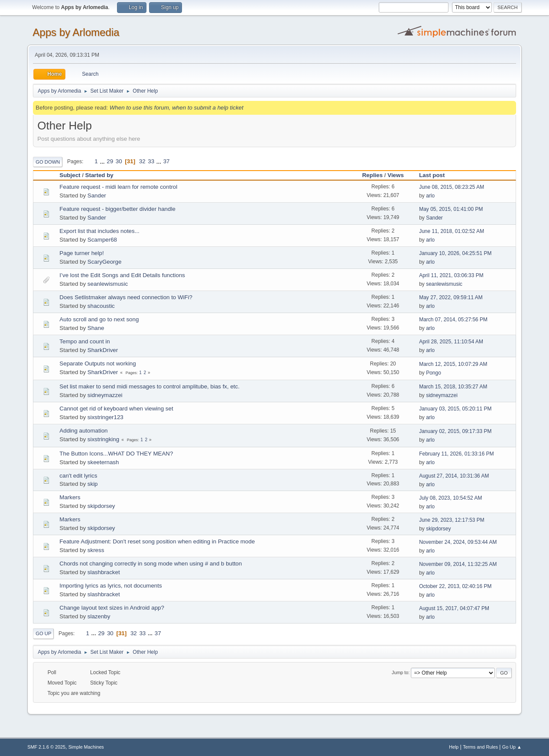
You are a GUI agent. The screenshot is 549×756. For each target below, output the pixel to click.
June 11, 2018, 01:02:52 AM (452, 231)
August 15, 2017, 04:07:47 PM (454, 608)
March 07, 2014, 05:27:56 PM (453, 320)
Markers (70, 497)
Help (454, 747)
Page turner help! (81, 253)
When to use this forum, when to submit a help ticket (177, 108)
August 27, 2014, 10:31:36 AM (454, 476)
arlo (430, 196)
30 (119, 161)
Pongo (434, 373)
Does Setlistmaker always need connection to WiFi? (126, 297)
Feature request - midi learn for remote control (118, 187)
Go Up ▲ (512, 747)
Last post (432, 175)
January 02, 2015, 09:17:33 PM (455, 431)
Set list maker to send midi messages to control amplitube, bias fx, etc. (149, 386)
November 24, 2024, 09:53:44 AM (458, 542)
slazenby (99, 616)
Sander (97, 195)
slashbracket (104, 572)
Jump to (400, 672)
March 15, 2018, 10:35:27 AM (453, 387)
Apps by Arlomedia (76, 32)
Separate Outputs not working (97, 363)
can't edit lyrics (78, 476)
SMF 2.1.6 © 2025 (46, 747)
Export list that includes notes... (99, 231)
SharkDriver (103, 350)
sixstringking (103, 439)
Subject (70, 175)
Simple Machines (86, 747)
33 (151, 161)
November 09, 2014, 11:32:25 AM (458, 564)
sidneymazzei (105, 395)
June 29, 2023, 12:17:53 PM (452, 520)
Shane (96, 328)
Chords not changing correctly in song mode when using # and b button (151, 564)
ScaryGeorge (105, 262)
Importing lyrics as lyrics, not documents (110, 586)
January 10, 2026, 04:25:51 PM (455, 253)
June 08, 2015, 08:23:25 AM (452, 187)
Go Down (48, 162)
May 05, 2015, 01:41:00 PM (451, 209)
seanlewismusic (108, 284)
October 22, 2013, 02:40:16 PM (455, 586)
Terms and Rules (480, 747)
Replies (372, 175)
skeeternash (103, 462)
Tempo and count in (84, 341)
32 (142, 161)
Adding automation (83, 431)
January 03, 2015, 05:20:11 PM (455, 409)
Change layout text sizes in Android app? (112, 608)
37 (167, 161)
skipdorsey (101, 506)
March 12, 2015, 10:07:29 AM (453, 364)
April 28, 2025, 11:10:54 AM (451, 342)
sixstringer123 (106, 417)
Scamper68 (102, 240)
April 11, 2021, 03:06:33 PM (451, 275)
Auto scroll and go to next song (99, 319)
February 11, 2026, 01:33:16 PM (456, 454)
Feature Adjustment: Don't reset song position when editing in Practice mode (157, 541)
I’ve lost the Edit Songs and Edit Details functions (122, 275)
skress (96, 550)
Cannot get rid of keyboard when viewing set (116, 409)
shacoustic (101, 306)
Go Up (43, 633)
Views (396, 175)
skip (93, 484)
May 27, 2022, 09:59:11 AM (451, 297)
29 (110, 161)
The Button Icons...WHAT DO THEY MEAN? (116, 454)
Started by (103, 175)
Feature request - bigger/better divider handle (117, 209)
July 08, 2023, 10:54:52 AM (450, 498)
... (103, 161)
